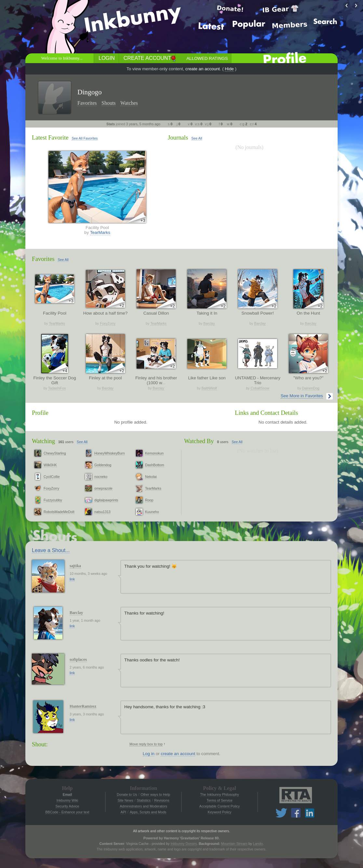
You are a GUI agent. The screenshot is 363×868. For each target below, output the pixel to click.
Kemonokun (154, 453)
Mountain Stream (234, 844)
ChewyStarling (55, 453)
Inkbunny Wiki (67, 800)
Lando (258, 844)
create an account (203, 69)
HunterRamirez (83, 706)
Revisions (162, 800)
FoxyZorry (108, 323)
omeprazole (103, 488)
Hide (229, 69)
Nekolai (151, 477)
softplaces (78, 659)
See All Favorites (85, 138)
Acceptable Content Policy (220, 806)
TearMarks (100, 232)
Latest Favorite (50, 137)
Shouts (109, 103)
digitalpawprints (106, 500)
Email (67, 794)
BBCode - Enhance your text (67, 812)
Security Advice (67, 806)
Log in (149, 754)
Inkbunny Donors (184, 844)
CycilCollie (52, 477)
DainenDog (310, 388)
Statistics (144, 800)
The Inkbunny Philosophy (220, 794)
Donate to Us (127, 794)
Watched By (199, 441)
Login (107, 58)
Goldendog (103, 465)
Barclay (209, 323)
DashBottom (155, 465)
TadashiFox (57, 388)
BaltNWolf (209, 388)
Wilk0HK (50, 465)
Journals (178, 137)
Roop (149, 500)
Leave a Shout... (51, 550)
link (72, 579)
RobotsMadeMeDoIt (59, 512)
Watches (129, 103)
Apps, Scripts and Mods (148, 812)
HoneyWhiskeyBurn (110, 453)
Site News (125, 800)
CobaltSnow (260, 388)
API (123, 812)
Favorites (87, 103)
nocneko (101, 477)
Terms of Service (219, 800)
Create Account (147, 58)
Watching (43, 441)
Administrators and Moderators (143, 806)
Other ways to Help (155, 794)
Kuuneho (152, 512)
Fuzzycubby (53, 500)
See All (197, 138)
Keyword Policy (220, 812)
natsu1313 (102, 512)
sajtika (75, 566)
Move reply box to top (146, 744)
